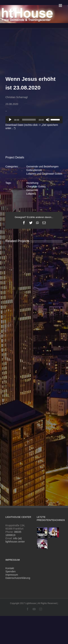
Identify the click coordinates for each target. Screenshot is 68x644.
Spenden (11, 571)
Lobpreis (31, 194)
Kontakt (10, 568)
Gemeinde (32, 190)
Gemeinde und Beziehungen (42, 166)
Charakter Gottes (36, 186)
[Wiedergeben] (10, 120)
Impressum (12, 575)
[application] (34, 120)
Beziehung (32, 183)
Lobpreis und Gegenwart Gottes (44, 174)
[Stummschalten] (48, 120)
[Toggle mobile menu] (61, 5)
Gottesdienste (34, 170)
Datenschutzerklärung (18, 578)
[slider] (29, 120)
